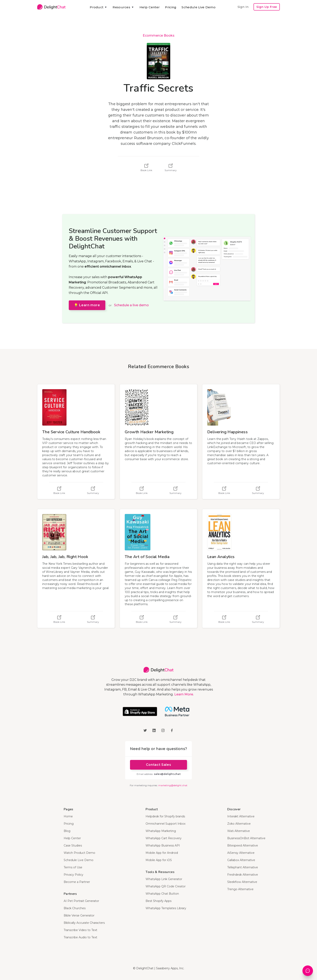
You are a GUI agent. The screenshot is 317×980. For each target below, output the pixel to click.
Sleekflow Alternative (242, 882)
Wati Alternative (239, 831)
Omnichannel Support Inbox (165, 824)
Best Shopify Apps (158, 901)
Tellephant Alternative (243, 867)
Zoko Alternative (239, 824)
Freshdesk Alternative (243, 875)
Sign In (243, 7)
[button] (99, 7)
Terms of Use (73, 867)
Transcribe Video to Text (80, 930)
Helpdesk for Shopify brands (165, 816)
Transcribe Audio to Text (80, 937)
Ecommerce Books (159, 35)
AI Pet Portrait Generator (81, 901)
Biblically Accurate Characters (84, 923)
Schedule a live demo (131, 305)
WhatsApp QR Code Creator (166, 886)
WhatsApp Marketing (161, 831)
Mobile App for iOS (159, 860)
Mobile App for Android (162, 853)
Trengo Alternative (240, 889)
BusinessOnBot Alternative (246, 838)
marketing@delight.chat (173, 785)
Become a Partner (77, 882)
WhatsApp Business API (163, 845)
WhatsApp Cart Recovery (164, 838)
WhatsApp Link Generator (164, 879)
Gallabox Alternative (241, 860)
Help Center (150, 7)
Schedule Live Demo (198, 7)
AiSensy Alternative (241, 853)
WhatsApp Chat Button (162, 894)
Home (68, 816)
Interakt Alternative (241, 816)
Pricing (171, 7)
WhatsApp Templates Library (166, 908)
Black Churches (75, 908)
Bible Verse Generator (79, 915)
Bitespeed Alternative (243, 845)
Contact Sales (158, 765)
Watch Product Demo (79, 853)
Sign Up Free (267, 7)
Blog (67, 831)
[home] (51, 7)
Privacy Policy (73, 875)
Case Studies (73, 845)
